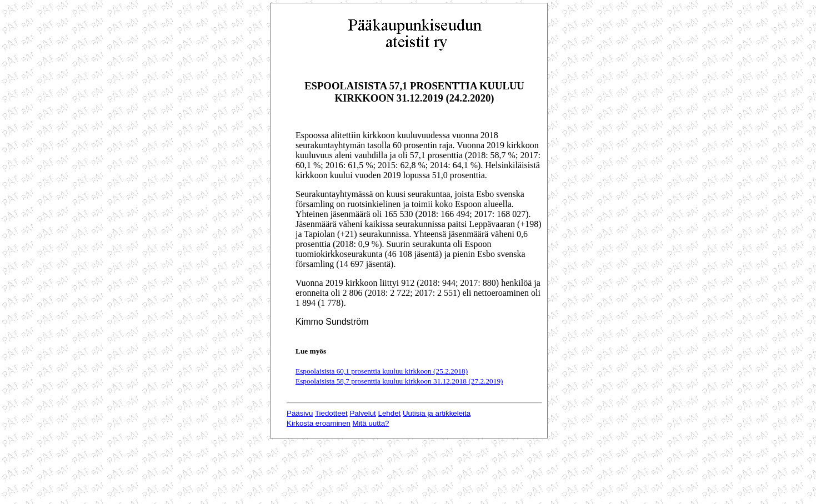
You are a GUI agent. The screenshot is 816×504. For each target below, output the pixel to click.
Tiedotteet (331, 413)
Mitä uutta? (371, 423)
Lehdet (390, 413)
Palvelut (362, 413)
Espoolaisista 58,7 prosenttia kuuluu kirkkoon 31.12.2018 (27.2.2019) (399, 381)
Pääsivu (300, 413)
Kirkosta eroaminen (319, 423)
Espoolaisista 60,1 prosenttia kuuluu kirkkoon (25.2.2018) (382, 371)
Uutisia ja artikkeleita (437, 413)
